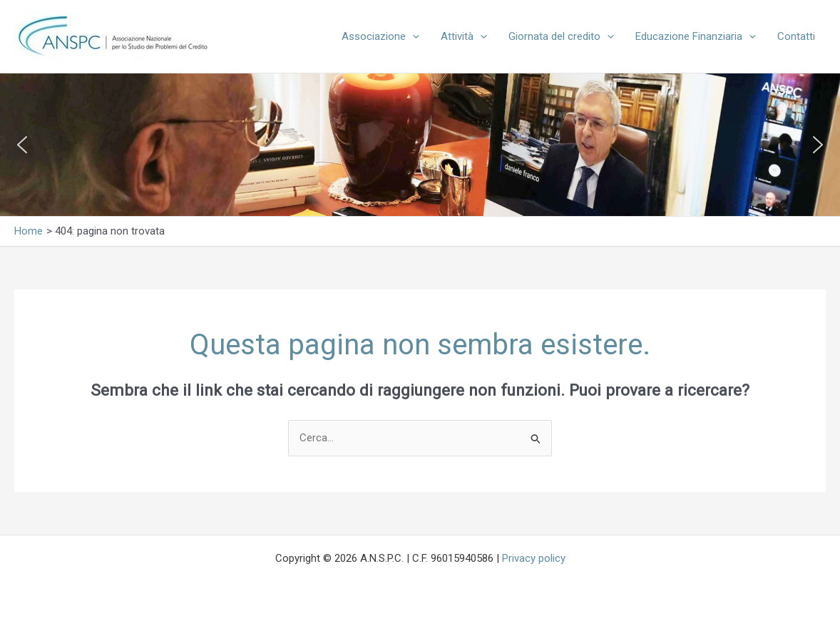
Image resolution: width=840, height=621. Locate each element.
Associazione (380, 36)
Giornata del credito (561, 36)
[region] (420, 145)
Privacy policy (534, 558)
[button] (413, 36)
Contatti (796, 36)
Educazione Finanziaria (696, 36)
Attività (464, 36)
